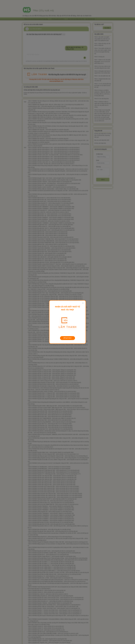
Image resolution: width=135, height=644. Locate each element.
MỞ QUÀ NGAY (67, 338)
